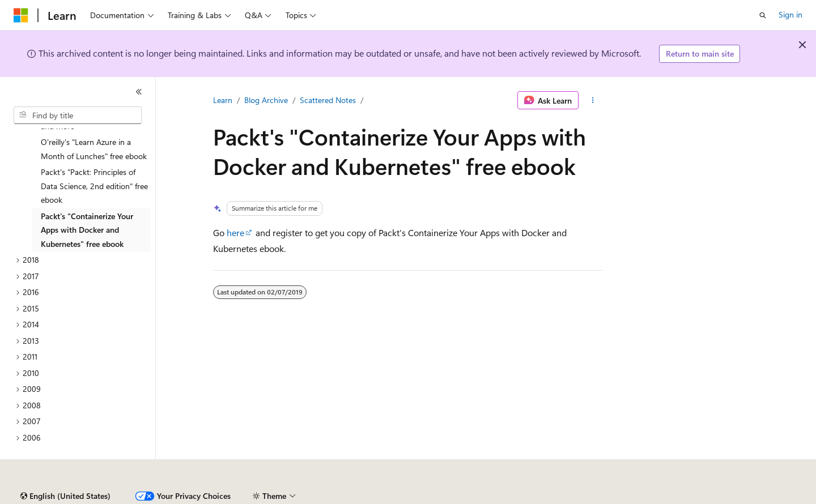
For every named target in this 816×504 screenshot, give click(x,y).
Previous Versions (103, 496)
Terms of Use (414, 496)
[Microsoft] (21, 15)
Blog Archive (266, 100)
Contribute (203, 496)
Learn (223, 100)
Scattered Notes (328, 100)
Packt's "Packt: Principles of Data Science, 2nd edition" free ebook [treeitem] (94, 159)
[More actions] (593, 100)
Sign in (790, 14)
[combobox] (78, 116)
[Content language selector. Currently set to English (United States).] (65, 469)
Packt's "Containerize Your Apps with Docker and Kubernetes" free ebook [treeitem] (87, 203)
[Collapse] (139, 92)
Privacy (248, 496)
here (235, 232)
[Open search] (763, 15)
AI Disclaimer (36, 496)
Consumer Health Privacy (326, 496)
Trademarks (470, 496)
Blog (154, 496)
